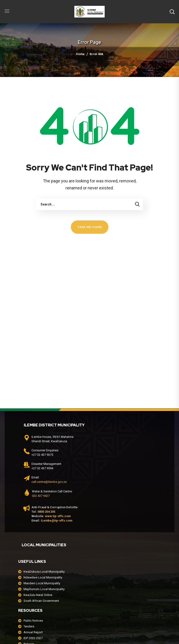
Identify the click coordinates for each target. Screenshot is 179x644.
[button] (172, 12)
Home (80, 54)
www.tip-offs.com (58, 516)
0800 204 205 (46, 512)
